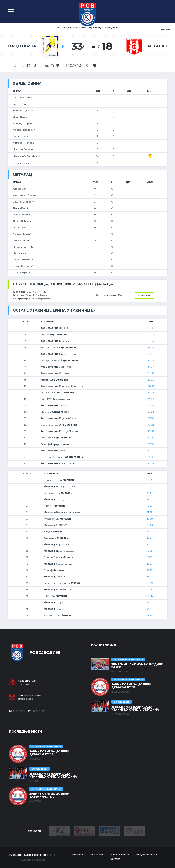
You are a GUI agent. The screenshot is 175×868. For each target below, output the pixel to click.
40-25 (150, 545)
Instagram (37, 711)
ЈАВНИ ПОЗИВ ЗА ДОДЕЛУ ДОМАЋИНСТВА (131, 686)
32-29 (151, 354)
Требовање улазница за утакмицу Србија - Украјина (135, 708)
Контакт (115, 859)
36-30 (151, 438)
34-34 (149, 609)
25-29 (150, 519)
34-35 (151, 373)
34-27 (151, 463)
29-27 (149, 480)
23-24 (150, 577)
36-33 (151, 386)
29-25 (150, 532)
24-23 (150, 525)
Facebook (17, 711)
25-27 (150, 602)
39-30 (151, 444)
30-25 (149, 551)
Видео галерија (147, 855)
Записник (144, 295)
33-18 (151, 341)
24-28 (149, 486)
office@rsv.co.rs (26, 699)
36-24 (151, 399)
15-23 (149, 506)
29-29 (149, 583)
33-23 (151, 412)
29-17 (149, 557)
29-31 (150, 499)
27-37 (151, 431)
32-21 (150, 538)
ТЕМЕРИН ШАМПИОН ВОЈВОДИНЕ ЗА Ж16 (137, 666)
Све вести (97, 855)
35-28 (149, 570)
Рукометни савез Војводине (28, 855)
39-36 (151, 328)
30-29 (151, 451)
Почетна (78, 855)
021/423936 (23, 685)
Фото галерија (120, 855)
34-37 (151, 367)
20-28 (149, 590)
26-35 (151, 406)
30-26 (151, 380)
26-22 (151, 347)
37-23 (151, 360)
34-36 (151, 457)
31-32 (149, 512)
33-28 (151, 418)
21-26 (149, 615)
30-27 (151, 393)
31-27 (151, 335)
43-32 (151, 425)
